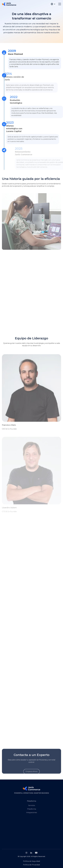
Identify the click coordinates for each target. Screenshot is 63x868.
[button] (53, 4)
